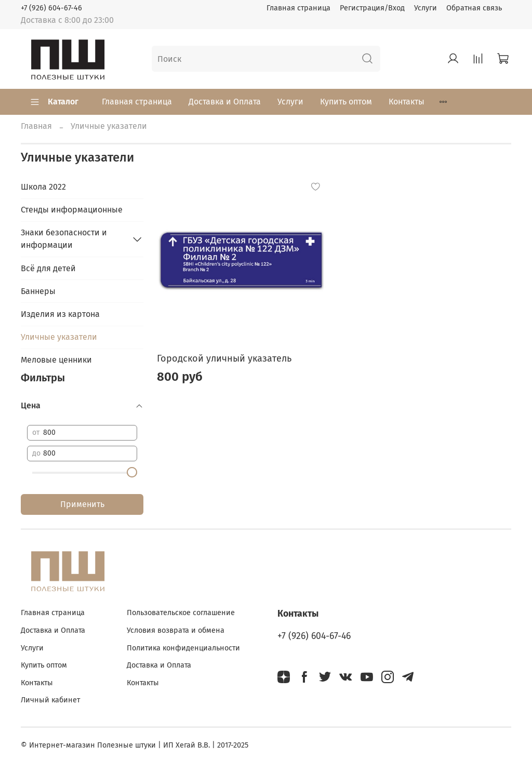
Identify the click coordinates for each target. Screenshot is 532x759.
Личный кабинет (50, 700)
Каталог (54, 102)
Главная (36, 126)
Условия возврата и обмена (176, 630)
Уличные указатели (59, 337)
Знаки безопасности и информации (64, 239)
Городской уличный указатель (224, 358)
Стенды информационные (72, 210)
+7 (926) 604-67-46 (51, 8)
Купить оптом (346, 102)
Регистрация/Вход (372, 8)
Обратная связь (474, 8)
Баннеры (38, 291)
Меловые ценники (56, 360)
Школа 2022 (43, 187)
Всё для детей (48, 268)
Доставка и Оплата (225, 102)
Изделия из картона (60, 314)
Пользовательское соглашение (181, 613)
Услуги (425, 8)
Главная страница (298, 8)
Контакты (407, 102)
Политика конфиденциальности (183, 648)
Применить (82, 504)
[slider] (132, 472)
